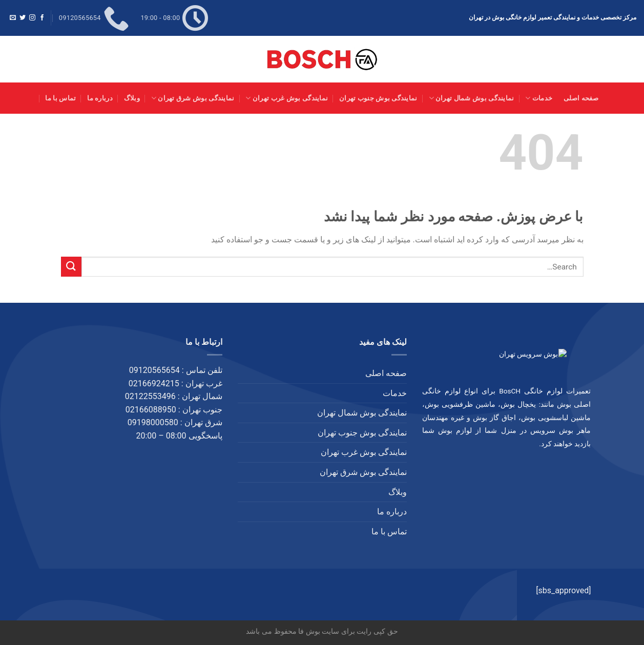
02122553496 (150, 396)
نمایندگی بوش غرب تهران (287, 98)
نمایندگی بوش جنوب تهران (378, 98)
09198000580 (153, 422)
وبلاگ (132, 98)
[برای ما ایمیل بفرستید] (13, 18)
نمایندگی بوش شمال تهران (472, 98)
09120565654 (154, 370)
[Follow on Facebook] (42, 18)
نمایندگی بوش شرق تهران (193, 98)
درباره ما (100, 98)
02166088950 (151, 410)
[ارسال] (71, 267)
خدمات (539, 98)
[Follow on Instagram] (32, 18)
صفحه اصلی (581, 98)
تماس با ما (60, 98)
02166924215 (154, 383)
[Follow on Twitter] (23, 18)
